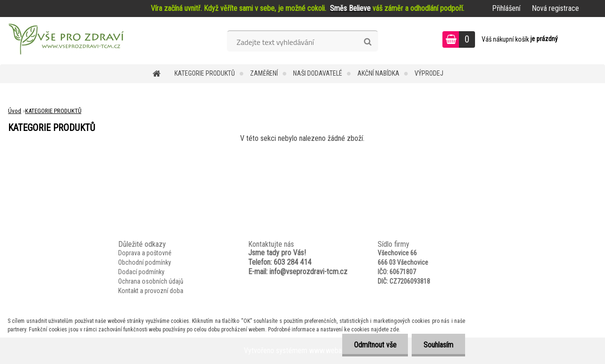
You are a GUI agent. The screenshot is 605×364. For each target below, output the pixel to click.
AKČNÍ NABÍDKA (378, 73)
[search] (367, 42)
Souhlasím (438, 345)
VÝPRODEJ (429, 73)
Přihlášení (506, 8)
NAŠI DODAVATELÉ (318, 73)
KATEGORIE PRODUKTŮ (205, 73)
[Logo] (65, 41)
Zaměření (264, 73)
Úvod (15, 111)
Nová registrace (555, 8)
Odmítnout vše (375, 345)
